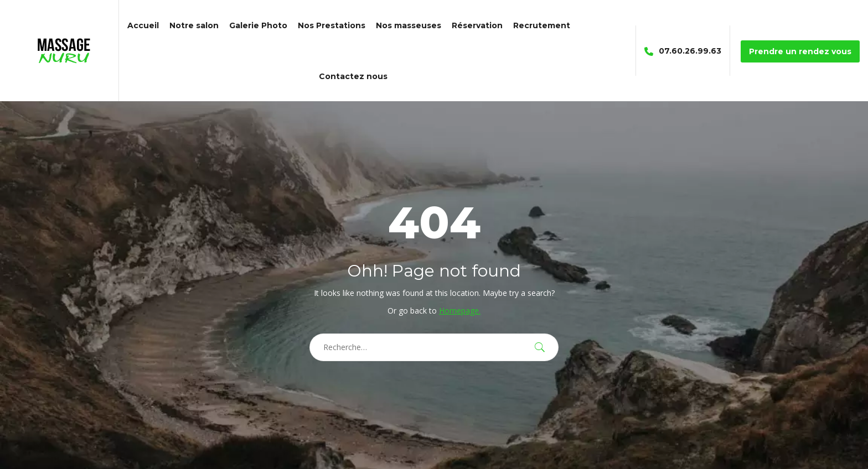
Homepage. (460, 311)
